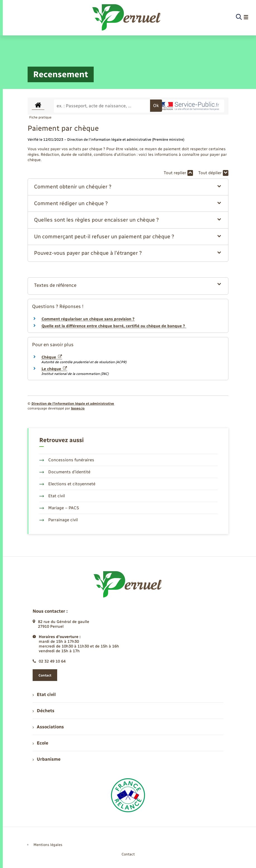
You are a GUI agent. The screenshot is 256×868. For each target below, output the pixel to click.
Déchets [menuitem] (44, 711)
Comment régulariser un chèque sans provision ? (88, 319)
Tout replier (178, 173)
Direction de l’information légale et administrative (73, 404)
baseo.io (78, 408)
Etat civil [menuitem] (44, 694)
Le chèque (54, 369)
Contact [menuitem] (128, 854)
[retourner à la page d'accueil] (127, 17)
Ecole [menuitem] (40, 743)
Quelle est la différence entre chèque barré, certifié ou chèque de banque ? (114, 326)
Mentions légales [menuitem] (48, 845)
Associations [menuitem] (48, 727)
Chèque (52, 357)
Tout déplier (213, 173)
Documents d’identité (65, 472)
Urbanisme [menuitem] (47, 759)
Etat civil (52, 496)
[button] (128, 187)
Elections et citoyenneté (67, 484)
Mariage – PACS (59, 508)
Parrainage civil (59, 520)
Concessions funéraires (67, 460)
